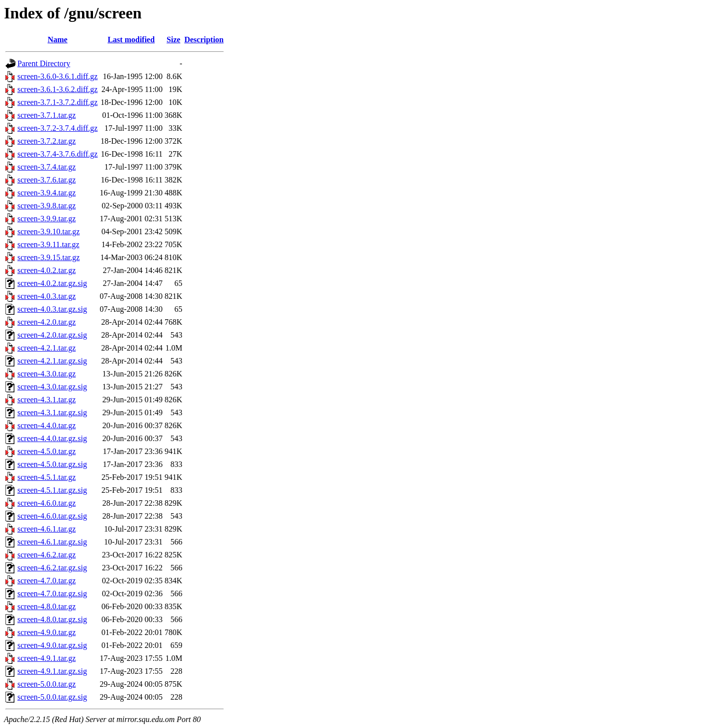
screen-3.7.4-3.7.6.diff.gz (57, 154)
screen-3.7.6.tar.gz (46, 180)
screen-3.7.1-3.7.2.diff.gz (57, 102)
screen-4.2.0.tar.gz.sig (52, 335)
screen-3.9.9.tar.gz (46, 219)
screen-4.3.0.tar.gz (46, 374)
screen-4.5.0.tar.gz (46, 451)
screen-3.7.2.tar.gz (46, 141)
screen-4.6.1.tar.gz (46, 529)
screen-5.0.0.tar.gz (46, 684)
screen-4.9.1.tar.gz (46, 658)
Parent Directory (44, 63)
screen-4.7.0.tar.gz (46, 581)
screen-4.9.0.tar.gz (46, 632)
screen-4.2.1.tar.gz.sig (52, 361)
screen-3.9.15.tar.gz (48, 257)
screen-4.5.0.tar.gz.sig (52, 464)
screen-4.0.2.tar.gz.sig (52, 283)
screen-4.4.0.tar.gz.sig (52, 438)
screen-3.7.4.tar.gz (46, 167)
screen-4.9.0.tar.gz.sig (52, 645)
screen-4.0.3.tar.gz (46, 296)
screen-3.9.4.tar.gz (46, 193)
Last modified (131, 40)
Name (58, 40)
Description (204, 40)
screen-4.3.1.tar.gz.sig (52, 412)
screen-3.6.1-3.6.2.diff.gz (57, 89)
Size (174, 40)
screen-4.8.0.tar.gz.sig (52, 619)
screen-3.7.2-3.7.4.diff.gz (57, 128)
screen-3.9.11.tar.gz (48, 244)
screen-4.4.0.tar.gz (46, 425)
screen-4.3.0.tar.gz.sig (52, 387)
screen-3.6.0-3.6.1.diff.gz (57, 76)
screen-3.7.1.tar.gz (46, 115)
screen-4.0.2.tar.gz (46, 270)
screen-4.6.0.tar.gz (46, 503)
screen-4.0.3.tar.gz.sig (52, 309)
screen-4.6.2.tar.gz (46, 555)
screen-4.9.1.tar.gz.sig (52, 671)
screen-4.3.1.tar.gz (46, 400)
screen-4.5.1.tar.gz (46, 477)
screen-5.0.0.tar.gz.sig (52, 697)
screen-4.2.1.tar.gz (46, 348)
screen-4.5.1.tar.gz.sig (52, 490)
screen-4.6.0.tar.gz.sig (52, 516)
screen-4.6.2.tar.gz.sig (52, 568)
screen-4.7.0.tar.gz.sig (52, 593)
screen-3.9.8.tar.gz (46, 206)
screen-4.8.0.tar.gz (46, 606)
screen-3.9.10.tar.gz (48, 231)
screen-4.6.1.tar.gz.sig (52, 542)
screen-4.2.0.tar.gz (46, 322)
